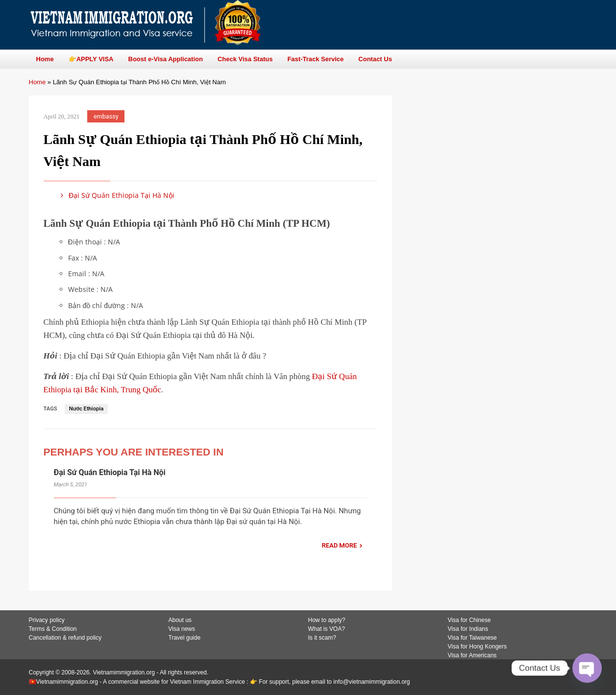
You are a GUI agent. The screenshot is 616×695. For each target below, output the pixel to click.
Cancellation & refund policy (65, 638)
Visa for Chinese (469, 620)
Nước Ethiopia (86, 409)
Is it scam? (322, 638)
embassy (106, 116)
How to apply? (327, 620)
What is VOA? (327, 629)
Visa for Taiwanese (472, 638)
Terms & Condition (53, 629)
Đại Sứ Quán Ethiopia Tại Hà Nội (116, 195)
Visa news (182, 629)
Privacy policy (47, 620)
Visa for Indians (468, 629)
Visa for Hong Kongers (478, 647)
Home (37, 82)
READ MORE (339, 545)
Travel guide (185, 638)
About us (180, 620)
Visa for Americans (472, 655)
